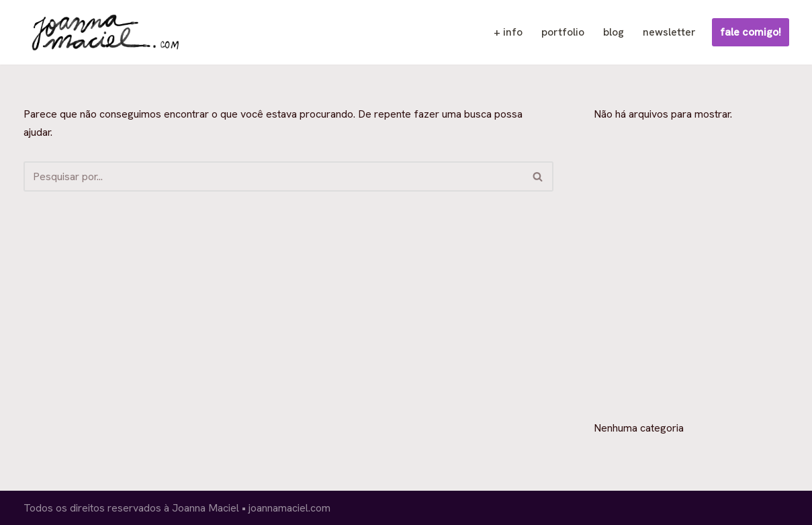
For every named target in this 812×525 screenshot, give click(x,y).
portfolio (563, 32)
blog (614, 32)
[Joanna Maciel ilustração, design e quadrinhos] (103, 32)
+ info (508, 32)
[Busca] (273, 176)
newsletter (669, 32)
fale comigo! (751, 32)
